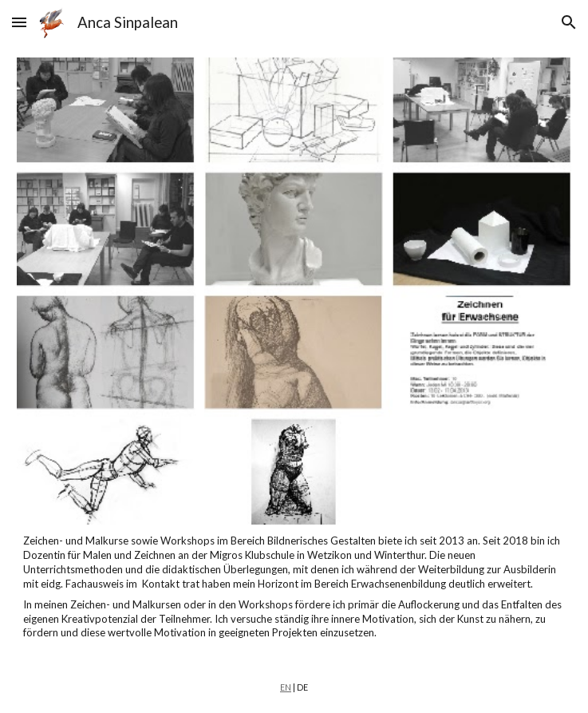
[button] (19, 22)
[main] (294, 588)
